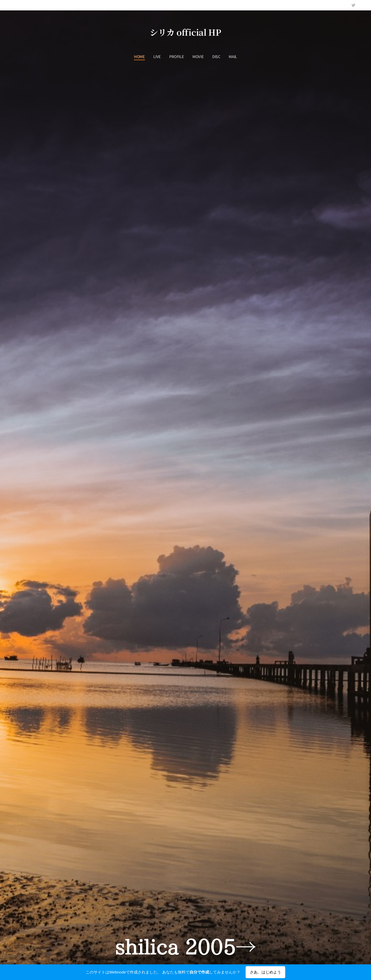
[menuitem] (142, 57)
